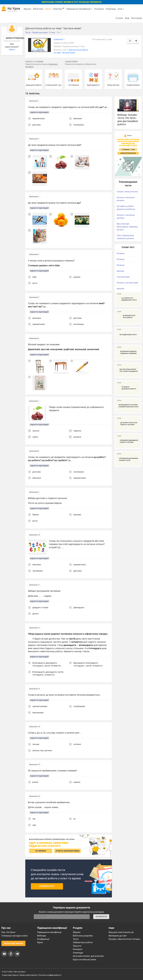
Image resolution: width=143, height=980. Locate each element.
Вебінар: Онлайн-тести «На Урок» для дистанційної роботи (128, 120)
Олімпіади (78, 953)
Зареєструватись (13, 38)
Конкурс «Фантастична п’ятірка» (124, 939)
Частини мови (123, 277)
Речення (121, 253)
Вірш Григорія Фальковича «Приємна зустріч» (127, 227)
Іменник (120, 271)
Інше (121, 9)
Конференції (43, 939)
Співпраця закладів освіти (14, 936)
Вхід (127, 18)
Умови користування (28, 975)
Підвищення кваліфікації (79, 9)
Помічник (59, 9)
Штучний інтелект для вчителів (88, 956)
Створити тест (47, 886)
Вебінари (42, 936)
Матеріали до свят (118, 936)
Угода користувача (10, 975)
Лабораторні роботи (83, 942)
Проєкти (77, 946)
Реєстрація (137, 18)
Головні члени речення (127, 192)
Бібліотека (38, 9)
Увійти (12, 50)
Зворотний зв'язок (13, 943)
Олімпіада (111, 9)
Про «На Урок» (9, 932)
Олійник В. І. (59, 39)
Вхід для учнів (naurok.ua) (121, 932)
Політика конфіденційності (50, 975)
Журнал (27, 9)
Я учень (119, 18)
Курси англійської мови (84, 960)
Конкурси (99, 9)
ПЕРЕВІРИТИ (101, 917)
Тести (48, 9)
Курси (40, 942)
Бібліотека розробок (83, 936)
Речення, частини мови (127, 283)
